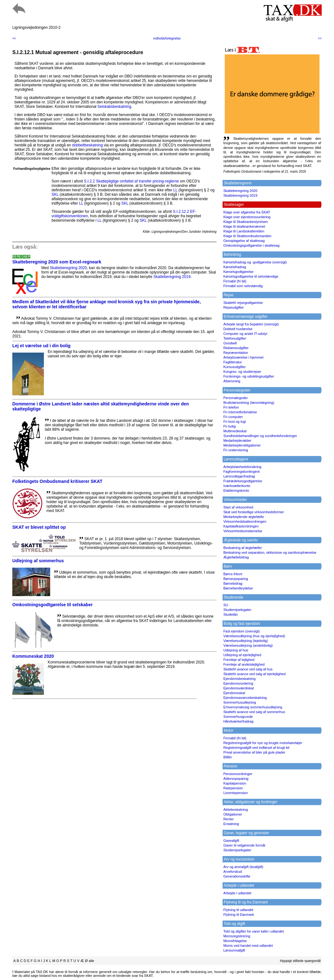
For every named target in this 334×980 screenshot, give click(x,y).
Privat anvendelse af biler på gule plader (254, 752)
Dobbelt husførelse (238, 329)
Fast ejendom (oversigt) (242, 631)
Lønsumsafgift (234, 950)
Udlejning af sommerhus (38, 561)
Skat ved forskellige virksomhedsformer (253, 512)
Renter (228, 819)
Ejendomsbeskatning (239, 679)
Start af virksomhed (238, 507)
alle (91, 961)
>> (320, 38)
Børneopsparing (236, 579)
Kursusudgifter (234, 367)
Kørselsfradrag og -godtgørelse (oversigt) (255, 262)
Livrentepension (236, 793)
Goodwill (230, 343)
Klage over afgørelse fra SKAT (247, 212)
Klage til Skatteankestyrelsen (245, 222)
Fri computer (233, 417)
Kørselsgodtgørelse (238, 272)
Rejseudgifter (233, 307)
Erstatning (231, 824)
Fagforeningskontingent (241, 472)
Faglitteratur (233, 362)
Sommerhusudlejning (239, 702)
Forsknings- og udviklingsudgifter (249, 376)
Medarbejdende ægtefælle (243, 517)
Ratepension (233, 788)
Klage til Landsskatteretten (244, 231)
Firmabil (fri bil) (235, 281)
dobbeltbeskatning (87, 145)
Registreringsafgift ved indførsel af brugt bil (256, 748)
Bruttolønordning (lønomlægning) (249, 403)
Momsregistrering (237, 936)
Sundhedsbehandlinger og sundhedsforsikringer (260, 436)
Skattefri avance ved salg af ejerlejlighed (254, 674)
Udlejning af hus (236, 650)
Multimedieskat (235, 431)
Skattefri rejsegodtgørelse (243, 303)
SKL (55, 194)
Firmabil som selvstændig (243, 286)
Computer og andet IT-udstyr (245, 334)
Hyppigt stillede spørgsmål (300, 961)
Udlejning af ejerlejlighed (242, 655)
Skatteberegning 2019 (172, 277)
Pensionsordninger (238, 774)
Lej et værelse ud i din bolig (41, 346)
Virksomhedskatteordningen (245, 521)
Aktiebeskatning (236, 810)
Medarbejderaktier (237, 441)
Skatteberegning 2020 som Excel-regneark (57, 262)
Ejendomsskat (234, 693)
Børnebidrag (233, 583)
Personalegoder (236, 398)
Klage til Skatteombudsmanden (247, 236)
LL (175, 190)
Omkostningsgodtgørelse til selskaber (52, 605)
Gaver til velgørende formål (244, 845)
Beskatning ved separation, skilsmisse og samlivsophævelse (270, 552)
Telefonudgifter (235, 338)
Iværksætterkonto (237, 486)
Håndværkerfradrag (238, 721)
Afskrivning (232, 381)
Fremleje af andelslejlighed (244, 664)
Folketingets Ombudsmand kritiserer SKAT (57, 481)
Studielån (230, 614)
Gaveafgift (231, 841)
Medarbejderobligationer (242, 445)
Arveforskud (233, 872)
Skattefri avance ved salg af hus (248, 669)
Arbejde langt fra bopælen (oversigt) (251, 324)
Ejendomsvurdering (238, 683)
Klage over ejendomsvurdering (247, 217)
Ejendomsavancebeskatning (245, 698)
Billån (227, 757)
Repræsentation (236, 353)
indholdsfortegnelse (167, 38)
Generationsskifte (237, 876)
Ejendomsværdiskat (239, 688)
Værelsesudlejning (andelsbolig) (248, 645)
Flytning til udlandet (238, 910)
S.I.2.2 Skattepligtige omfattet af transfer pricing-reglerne (131, 181)
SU (226, 605)
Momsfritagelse (235, 941)
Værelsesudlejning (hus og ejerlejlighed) (254, 636)
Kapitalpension (235, 783)
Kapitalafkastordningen (241, 526)
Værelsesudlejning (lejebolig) (245, 641)
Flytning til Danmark (239, 915)
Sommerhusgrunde (238, 717)
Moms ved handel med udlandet (248, 946)
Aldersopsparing (236, 779)
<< (14, 38)
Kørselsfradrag (235, 267)
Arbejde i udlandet (237, 893)
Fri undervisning (236, 450)
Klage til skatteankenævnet (244, 226)
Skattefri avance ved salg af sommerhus (254, 712)
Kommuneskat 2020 (33, 656)
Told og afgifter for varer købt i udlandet (253, 931)
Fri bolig (229, 426)
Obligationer (233, 814)
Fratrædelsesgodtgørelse (243, 481)
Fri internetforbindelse (240, 412)
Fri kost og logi (235, 422)
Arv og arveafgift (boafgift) (243, 867)
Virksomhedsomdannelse (243, 531)
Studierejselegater (237, 610)
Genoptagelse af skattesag (244, 241)
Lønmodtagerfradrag (239, 476)
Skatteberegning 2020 (68, 268)
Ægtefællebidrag (236, 557)
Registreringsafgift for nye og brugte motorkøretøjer (263, 743)
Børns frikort (233, 574)
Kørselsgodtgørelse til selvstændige (251, 276)
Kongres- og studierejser (242, 372)
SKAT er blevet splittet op (39, 527)
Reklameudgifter (236, 348)
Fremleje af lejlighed (239, 660)
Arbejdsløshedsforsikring (242, 467)
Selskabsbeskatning (114, 107)
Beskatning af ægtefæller (242, 548)
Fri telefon (231, 407)
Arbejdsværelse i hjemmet (243, 357)
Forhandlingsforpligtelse (32, 169)
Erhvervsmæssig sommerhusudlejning (253, 707)
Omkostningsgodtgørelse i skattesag (251, 245)
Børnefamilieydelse (238, 588)
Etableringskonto (236, 490)
